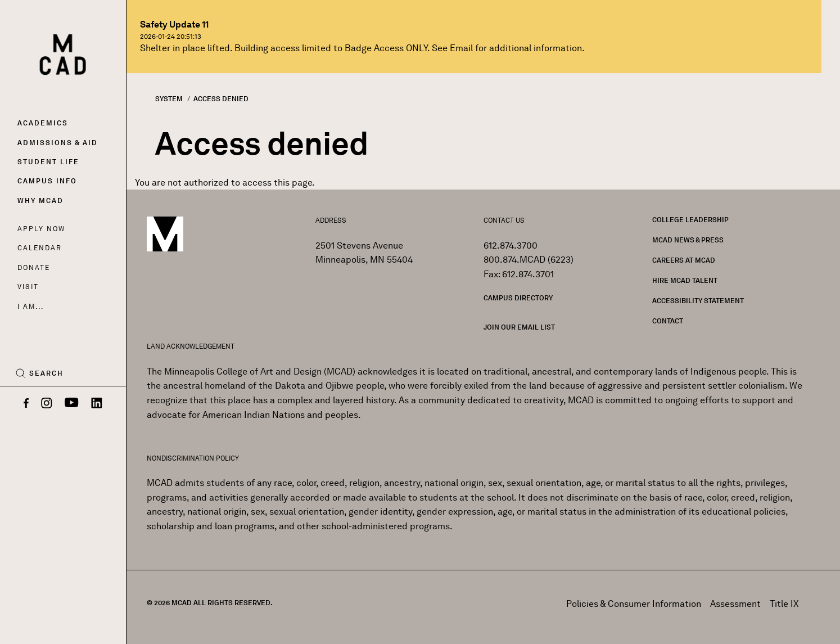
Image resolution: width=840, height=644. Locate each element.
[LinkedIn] (97, 404)
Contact (668, 321)
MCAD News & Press (688, 240)
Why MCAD (40, 201)
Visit (28, 287)
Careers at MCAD (684, 260)
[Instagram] (47, 404)
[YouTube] (72, 404)
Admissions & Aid (58, 143)
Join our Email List (519, 327)
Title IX (784, 604)
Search (46, 373)
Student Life (48, 162)
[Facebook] (26, 404)
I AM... (30, 306)
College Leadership (690, 220)
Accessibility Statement (698, 301)
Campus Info (47, 181)
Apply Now (41, 229)
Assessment (735, 604)
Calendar (40, 248)
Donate (34, 267)
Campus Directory (518, 298)
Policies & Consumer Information (634, 604)
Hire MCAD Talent (685, 280)
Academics (43, 123)
